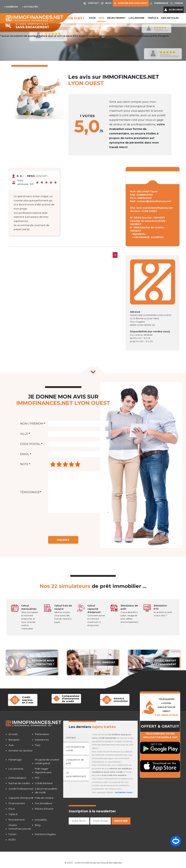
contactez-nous (123, 792)
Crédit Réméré (44, 783)
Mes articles (170, 18)
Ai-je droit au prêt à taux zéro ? (163, 611)
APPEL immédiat (104, 662)
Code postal (31, 444)
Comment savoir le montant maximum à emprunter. (96, 615)
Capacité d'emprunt (21, 798)
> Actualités (30, 7)
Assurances (42, 740)
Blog (38, 825)
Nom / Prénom (33, 424)
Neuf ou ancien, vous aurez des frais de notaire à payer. (63, 614)
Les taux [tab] (71, 737)
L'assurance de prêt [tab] (75, 761)
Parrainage (15, 760)
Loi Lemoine (16, 769)
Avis (101, 18)
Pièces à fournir (44, 809)
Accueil (13, 734)
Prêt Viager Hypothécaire (43, 771)
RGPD (12, 840)
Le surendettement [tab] (76, 774)
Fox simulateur (44, 803)
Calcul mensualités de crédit (46, 791)
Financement (17, 803)
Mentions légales (45, 834)
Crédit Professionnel (21, 789)
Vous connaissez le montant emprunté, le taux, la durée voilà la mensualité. (30, 617)
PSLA (12, 809)
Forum (12, 834)
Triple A (153, 18)
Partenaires (42, 734)
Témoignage (31, 492)
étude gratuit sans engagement (163, 662)
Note (25, 464)
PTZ (37, 778)
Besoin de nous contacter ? (43, 662)
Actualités (41, 820)
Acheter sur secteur (21, 750)
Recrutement (116, 18)
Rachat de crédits (19, 783)
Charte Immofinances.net (20, 827)
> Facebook (11, 7)
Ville (25, 434)
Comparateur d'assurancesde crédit (71, 699)
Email (26, 454)
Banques (14, 740)
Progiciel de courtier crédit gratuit (47, 761)
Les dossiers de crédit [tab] (75, 748)
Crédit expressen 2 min (28, 700)
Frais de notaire (44, 798)
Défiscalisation (17, 778)
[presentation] (78, 525)
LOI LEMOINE (137, 18)
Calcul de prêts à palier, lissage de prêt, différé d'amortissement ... (130, 615)
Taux (92, 18)
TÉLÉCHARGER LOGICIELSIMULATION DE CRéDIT (166, 707)
